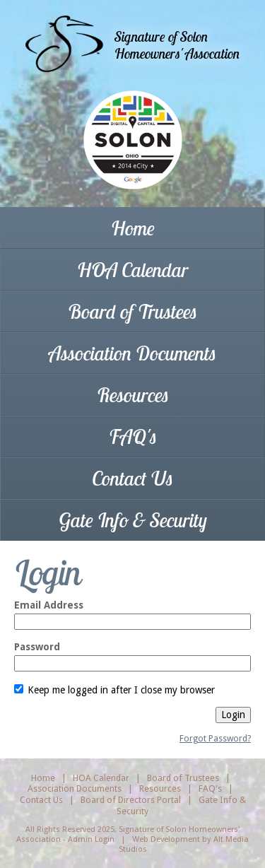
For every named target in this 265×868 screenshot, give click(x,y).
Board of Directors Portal (131, 800)
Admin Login (91, 839)
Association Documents (132, 353)
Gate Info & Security (133, 520)
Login (233, 715)
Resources (133, 395)
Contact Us (132, 478)
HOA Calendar (132, 270)
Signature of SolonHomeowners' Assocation (177, 45)
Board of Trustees (132, 311)
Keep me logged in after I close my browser (114, 690)
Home (133, 228)
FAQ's (133, 436)
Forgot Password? (215, 738)
